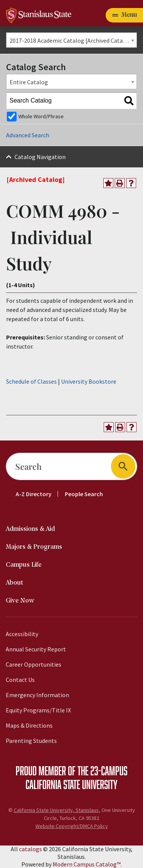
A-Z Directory (34, 494)
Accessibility (22, 634)
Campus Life (24, 565)
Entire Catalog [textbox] (29, 82)
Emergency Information (37, 695)
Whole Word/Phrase (41, 116)
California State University (71, 784)
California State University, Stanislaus (56, 810)
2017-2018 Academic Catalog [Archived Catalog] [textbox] (72, 40)
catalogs (31, 849)
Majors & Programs (34, 547)
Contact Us (20, 680)
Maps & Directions (29, 725)
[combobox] (71, 40)
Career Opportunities (34, 664)
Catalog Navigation (40, 157)
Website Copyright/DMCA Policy (72, 826)
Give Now (20, 601)
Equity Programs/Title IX (38, 710)
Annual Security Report (36, 649)
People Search (84, 494)
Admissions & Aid (30, 529)
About (14, 583)
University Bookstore (89, 381)
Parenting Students (31, 741)
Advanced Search (28, 135)
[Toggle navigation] (124, 15)
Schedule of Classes (31, 381)
